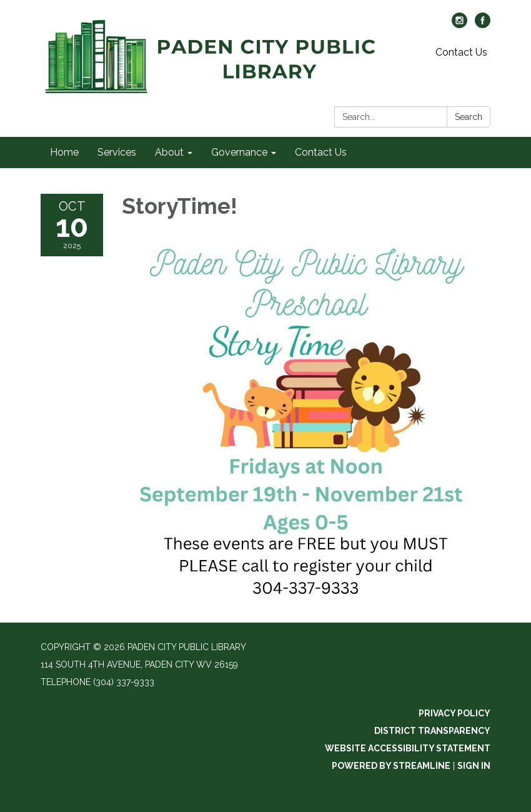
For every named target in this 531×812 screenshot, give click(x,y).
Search (469, 117)
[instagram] (459, 25)
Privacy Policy (454, 713)
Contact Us (461, 52)
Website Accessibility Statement (408, 748)
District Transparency (432, 731)
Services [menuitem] (117, 152)
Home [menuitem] (64, 152)
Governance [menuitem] (239, 152)
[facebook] (483, 25)
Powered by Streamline (391, 766)
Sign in (474, 766)
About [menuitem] (169, 152)
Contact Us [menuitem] (321, 152)
